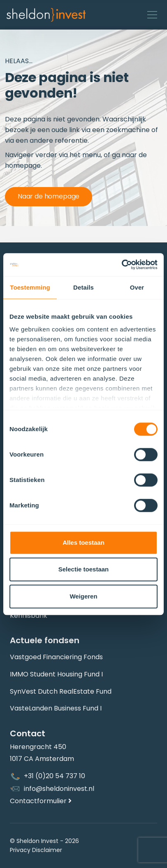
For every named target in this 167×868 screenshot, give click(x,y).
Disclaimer (47, 850)
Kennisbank (29, 616)
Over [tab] (137, 287)
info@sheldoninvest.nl (52, 789)
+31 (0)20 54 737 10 (48, 777)
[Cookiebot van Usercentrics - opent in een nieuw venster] (122, 265)
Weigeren (83, 596)
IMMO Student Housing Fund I (56, 674)
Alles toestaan (83, 542)
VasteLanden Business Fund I (56, 708)
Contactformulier (41, 801)
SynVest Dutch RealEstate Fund (61, 691)
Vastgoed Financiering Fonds (56, 657)
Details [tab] (83, 287)
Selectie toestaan (84, 569)
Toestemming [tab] (30, 287)
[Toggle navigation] (152, 15)
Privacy (20, 850)
